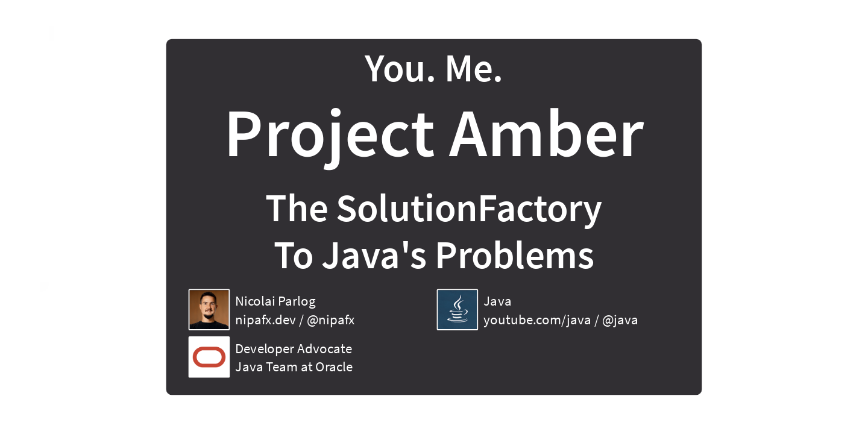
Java (497, 301)
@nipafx (331, 319)
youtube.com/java (537, 319)
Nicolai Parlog (275, 301)
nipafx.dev (266, 319)
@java (620, 319)
